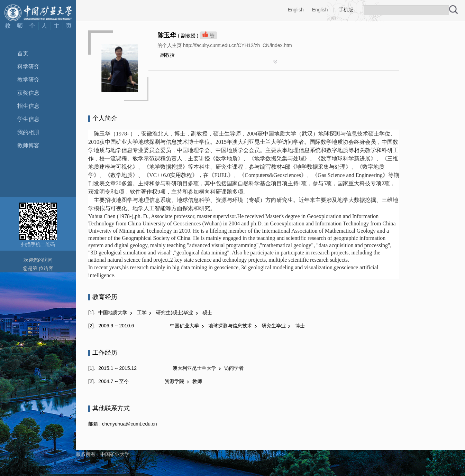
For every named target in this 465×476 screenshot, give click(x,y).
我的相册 (28, 132)
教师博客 (28, 145)
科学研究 (28, 67)
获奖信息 (28, 93)
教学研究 (28, 80)
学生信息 (28, 119)
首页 (23, 53)
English (296, 10)
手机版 (346, 10)
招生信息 (28, 106)
